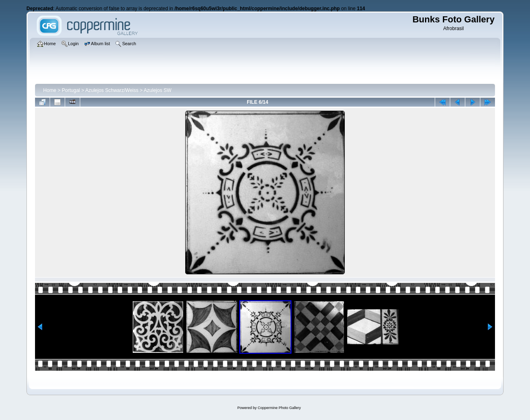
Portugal (71, 90)
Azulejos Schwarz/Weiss (112, 90)
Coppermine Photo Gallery (279, 408)
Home (50, 90)
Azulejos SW (158, 90)
